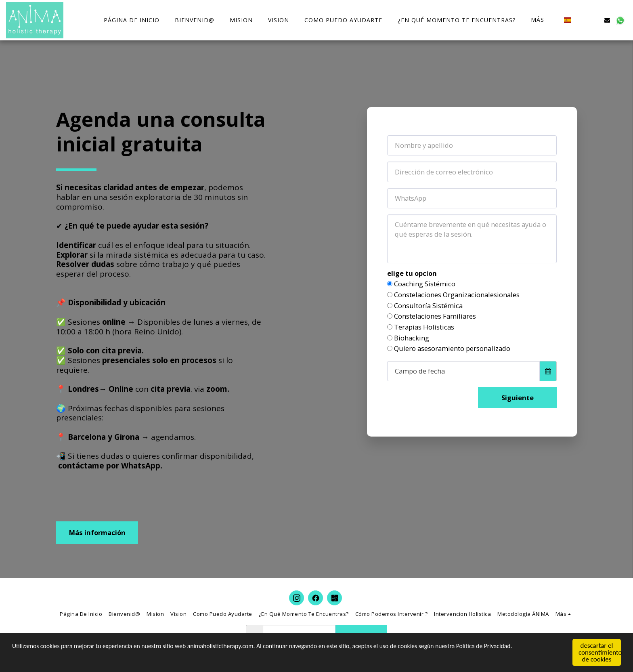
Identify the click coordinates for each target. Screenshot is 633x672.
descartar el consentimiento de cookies (600, 653)
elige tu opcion (412, 274)
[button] (581, 20)
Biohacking (412, 338)
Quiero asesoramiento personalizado (452, 349)
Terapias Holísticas (424, 327)
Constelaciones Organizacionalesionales (457, 295)
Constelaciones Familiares (435, 316)
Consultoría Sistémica (428, 306)
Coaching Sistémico (425, 284)
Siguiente (518, 398)
